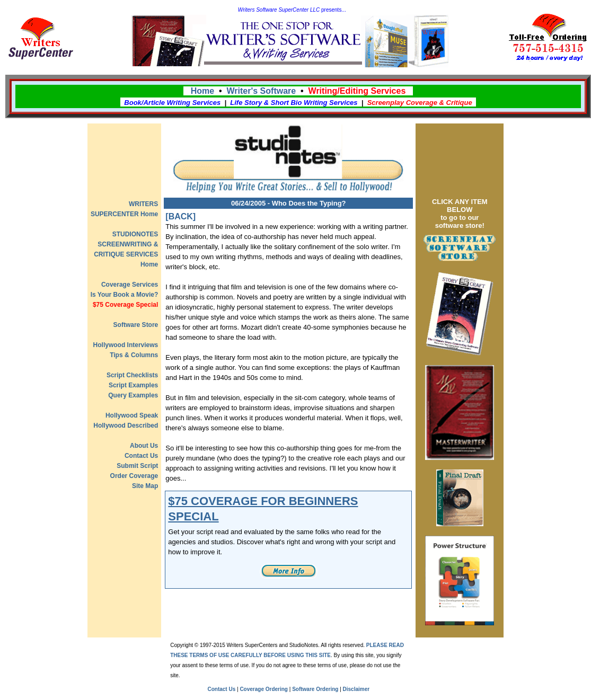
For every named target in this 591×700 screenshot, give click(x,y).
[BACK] (180, 216)
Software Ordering (315, 689)
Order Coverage (134, 476)
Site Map (145, 486)
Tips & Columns (134, 355)
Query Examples (133, 395)
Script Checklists (132, 375)
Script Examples (133, 385)
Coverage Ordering (264, 689)
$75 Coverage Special (125, 305)
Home (202, 91)
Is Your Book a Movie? (125, 295)
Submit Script (137, 466)
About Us (144, 446)
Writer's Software (262, 91)
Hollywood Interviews (126, 345)
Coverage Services (130, 285)
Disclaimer (356, 689)
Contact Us (141, 456)
